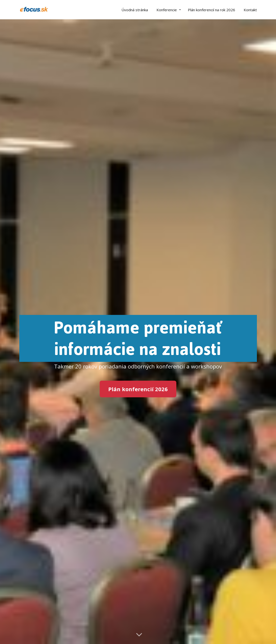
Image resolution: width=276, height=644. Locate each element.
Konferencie (167, 10)
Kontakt (250, 10)
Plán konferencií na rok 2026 (211, 10)
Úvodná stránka (135, 10)
